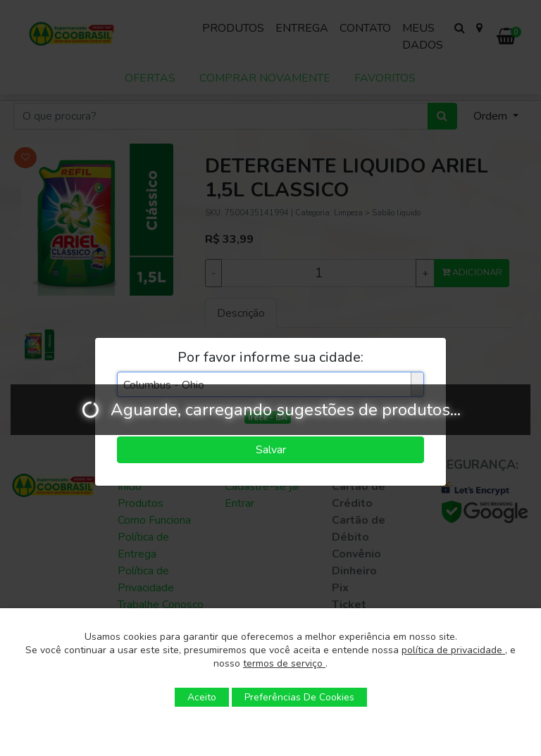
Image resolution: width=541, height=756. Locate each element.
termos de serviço (284, 663)
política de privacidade (453, 650)
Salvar (271, 450)
